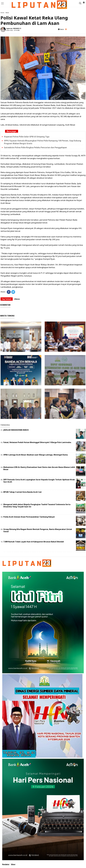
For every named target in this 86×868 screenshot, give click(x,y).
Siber (13, 864)
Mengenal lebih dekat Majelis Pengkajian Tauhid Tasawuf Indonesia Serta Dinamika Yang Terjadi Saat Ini (37, 506)
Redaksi (6, 864)
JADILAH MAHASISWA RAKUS (16, 430)
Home (2, 13)
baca (61, 29)
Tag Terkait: (7, 299)
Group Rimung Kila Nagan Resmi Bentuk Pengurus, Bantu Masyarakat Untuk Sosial (38, 530)
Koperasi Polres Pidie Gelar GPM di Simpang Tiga (27, 137)
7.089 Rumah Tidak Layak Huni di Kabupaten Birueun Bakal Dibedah (34, 542)
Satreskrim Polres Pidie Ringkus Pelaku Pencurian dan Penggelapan (35, 147)
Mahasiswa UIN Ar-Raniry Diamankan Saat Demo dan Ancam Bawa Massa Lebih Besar (39, 468)
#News (17, 299)
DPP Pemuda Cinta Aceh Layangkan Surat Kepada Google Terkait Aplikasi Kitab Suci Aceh (39, 481)
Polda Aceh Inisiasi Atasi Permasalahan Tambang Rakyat (29, 517)
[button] (84, 2)
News (7, 13)
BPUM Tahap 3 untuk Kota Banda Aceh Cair (23, 492)
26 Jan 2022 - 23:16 (12, 30)
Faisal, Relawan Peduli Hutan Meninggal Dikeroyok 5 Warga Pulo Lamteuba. (37, 442)
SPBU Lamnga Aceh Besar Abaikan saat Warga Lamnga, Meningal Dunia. (36, 455)
